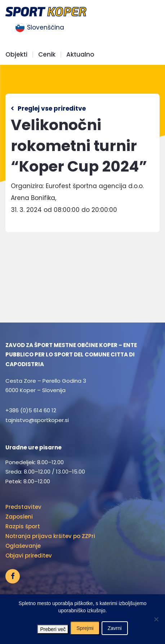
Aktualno (80, 55)
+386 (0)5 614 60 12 (31, 410)
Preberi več (53, 629)
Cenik (47, 55)
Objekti (16, 55)
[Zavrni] (156, 619)
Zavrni (115, 628)
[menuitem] (40, 28)
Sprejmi (85, 628)
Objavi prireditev (29, 556)
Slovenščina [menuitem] (46, 27)
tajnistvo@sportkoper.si (37, 420)
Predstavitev (23, 507)
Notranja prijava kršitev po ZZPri (50, 536)
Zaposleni (19, 517)
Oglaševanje (23, 546)
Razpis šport (23, 526)
